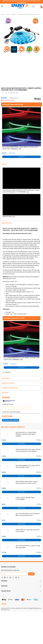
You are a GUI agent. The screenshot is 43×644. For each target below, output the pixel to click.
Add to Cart (22, 476)
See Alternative (21, 444)
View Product (22, 157)
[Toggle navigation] (2, 6)
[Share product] (6, 93)
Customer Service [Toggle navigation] (6, 591)
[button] (33, 6)
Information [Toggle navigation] (4, 581)
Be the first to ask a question (11, 420)
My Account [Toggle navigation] (4, 586)
